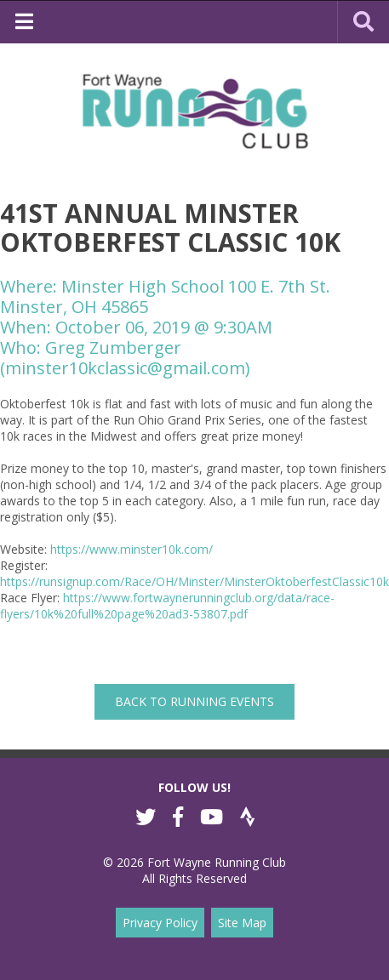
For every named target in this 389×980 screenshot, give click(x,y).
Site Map (242, 923)
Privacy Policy (160, 923)
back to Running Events (194, 701)
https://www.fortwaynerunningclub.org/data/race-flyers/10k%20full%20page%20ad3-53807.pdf (167, 606)
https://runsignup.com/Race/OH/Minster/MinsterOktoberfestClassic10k (194, 581)
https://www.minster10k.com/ (132, 549)
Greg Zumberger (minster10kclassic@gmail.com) (125, 358)
